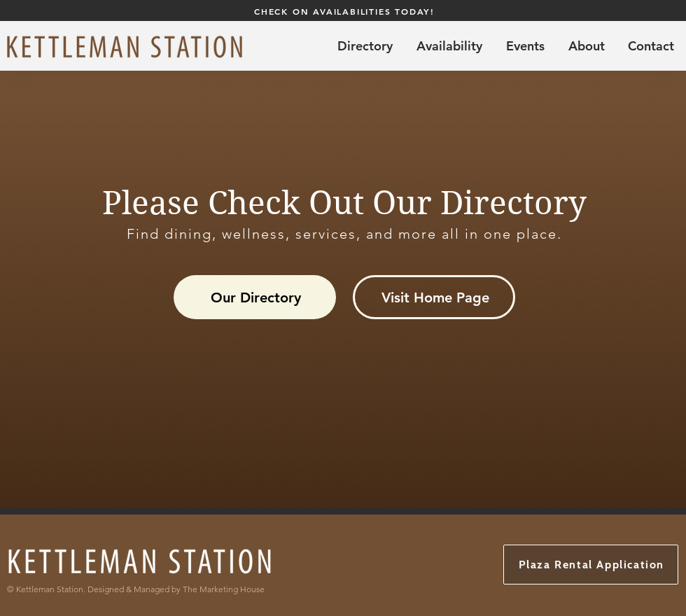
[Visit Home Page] (434, 297)
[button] (449, 46)
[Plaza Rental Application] (591, 565)
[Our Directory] (255, 297)
